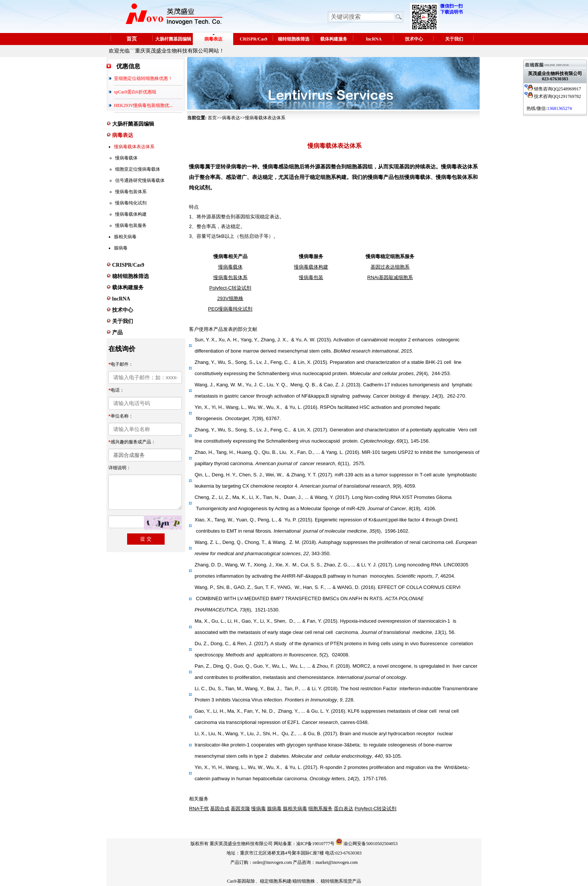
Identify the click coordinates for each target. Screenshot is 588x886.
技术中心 (414, 39)
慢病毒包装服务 (131, 225)
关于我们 (454, 39)
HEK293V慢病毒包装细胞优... (143, 105)
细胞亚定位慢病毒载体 (138, 169)
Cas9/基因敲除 (241, 881)
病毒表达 (213, 39)
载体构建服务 (334, 39)
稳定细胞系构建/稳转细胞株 (287, 881)
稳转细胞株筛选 (294, 39)
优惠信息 (128, 66)
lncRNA (374, 39)
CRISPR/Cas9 (253, 39)
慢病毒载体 (126, 158)
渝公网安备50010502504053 (370, 844)
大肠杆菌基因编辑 (173, 39)
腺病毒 (121, 248)
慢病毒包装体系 (131, 192)
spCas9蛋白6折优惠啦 (135, 92)
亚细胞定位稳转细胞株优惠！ (143, 78)
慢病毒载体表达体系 (134, 147)
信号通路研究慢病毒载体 (140, 180)
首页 (132, 39)
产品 (117, 333)
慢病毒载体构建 (131, 214)
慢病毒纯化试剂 (131, 203)
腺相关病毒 (125, 237)
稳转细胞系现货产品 (341, 881)
